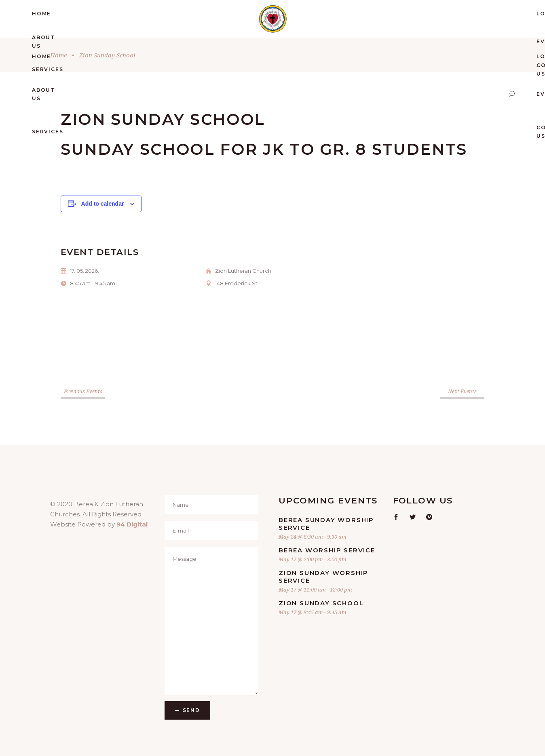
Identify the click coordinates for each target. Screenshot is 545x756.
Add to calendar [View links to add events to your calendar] (103, 204)
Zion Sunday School (321, 603)
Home (58, 55)
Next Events (462, 391)
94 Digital (132, 524)
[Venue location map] (165, 341)
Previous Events (83, 391)
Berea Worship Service (327, 550)
